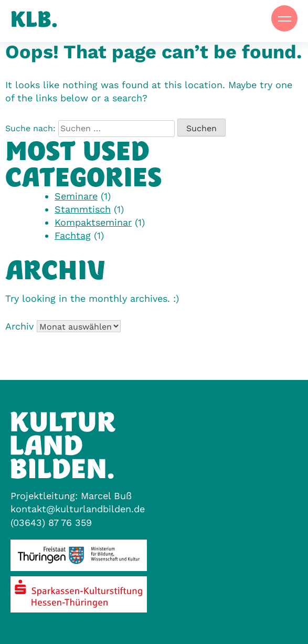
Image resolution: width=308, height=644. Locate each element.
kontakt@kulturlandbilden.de (78, 509)
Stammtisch (83, 209)
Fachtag (73, 235)
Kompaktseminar (93, 222)
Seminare (76, 196)
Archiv (19, 326)
